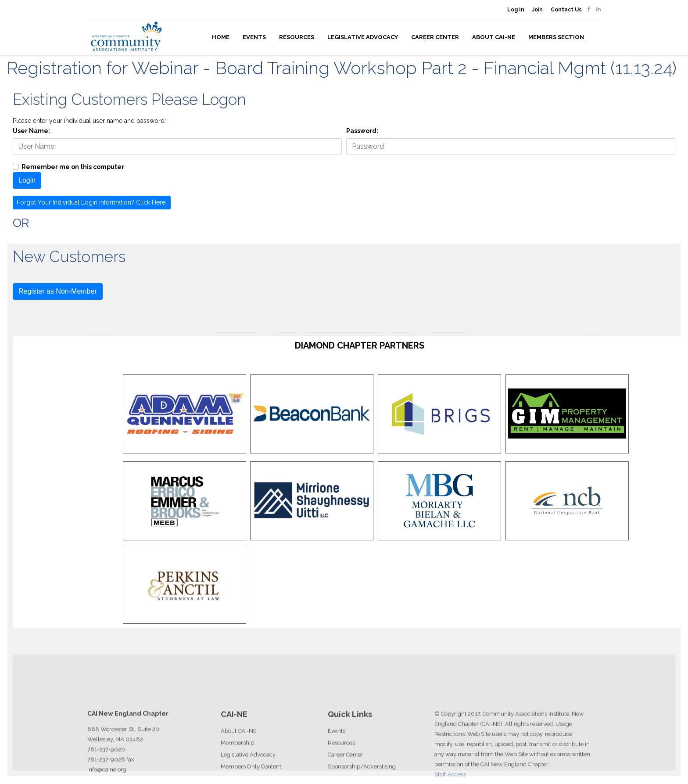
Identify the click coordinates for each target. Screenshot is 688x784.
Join (537, 10)
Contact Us (566, 10)
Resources (297, 37)
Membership (237, 761)
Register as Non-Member (58, 291)
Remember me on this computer (73, 167)
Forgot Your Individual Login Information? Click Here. (92, 202)
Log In (516, 10)
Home (221, 37)
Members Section (556, 37)
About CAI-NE (494, 37)
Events (254, 37)
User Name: (31, 131)
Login (27, 180)
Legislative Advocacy (363, 37)
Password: (362, 131)
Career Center (435, 37)
